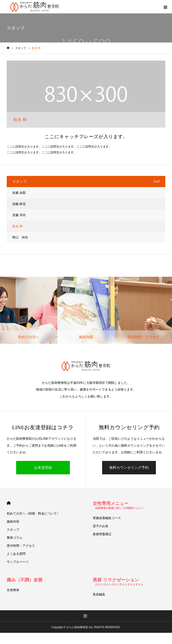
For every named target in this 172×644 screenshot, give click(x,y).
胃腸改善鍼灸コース (107, 518)
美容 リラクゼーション (118, 582)
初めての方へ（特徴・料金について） (33, 513)
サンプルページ (18, 562)
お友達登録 (43, 468)
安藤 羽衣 (19, 215)
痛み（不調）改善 (25, 580)
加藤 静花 (19, 204)
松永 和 (17, 226)
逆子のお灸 (101, 526)
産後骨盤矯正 (102, 534)
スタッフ (13, 530)
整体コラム (15, 538)
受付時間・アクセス (21, 546)
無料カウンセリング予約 (129, 468)
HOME (9, 503)
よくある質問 (16, 554)
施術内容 (13, 522)
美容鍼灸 (99, 594)
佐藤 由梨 (19, 193)
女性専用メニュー (118, 505)
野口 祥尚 (20, 237)
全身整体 (13, 590)
